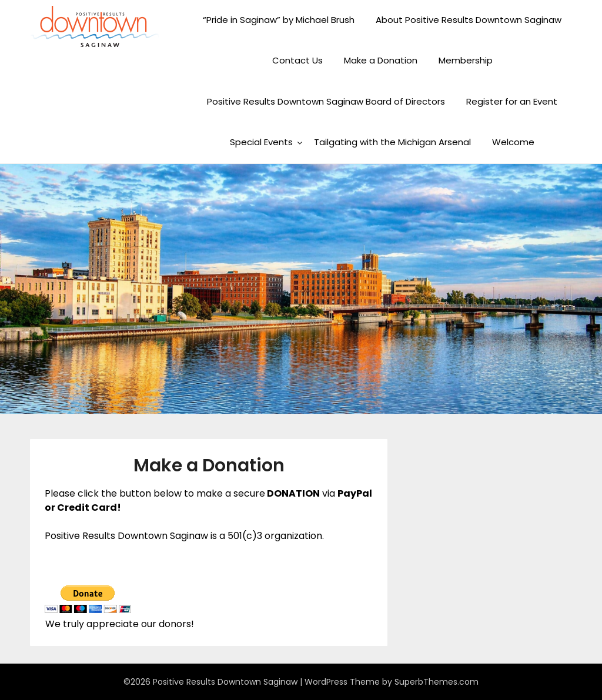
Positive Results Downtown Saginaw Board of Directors (326, 101)
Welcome (513, 142)
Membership (466, 60)
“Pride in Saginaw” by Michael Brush (279, 20)
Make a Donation (381, 60)
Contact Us (297, 60)
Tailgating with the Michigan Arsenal (392, 142)
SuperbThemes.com (437, 682)
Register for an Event (512, 101)
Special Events (261, 142)
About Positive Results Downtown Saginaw (469, 20)
